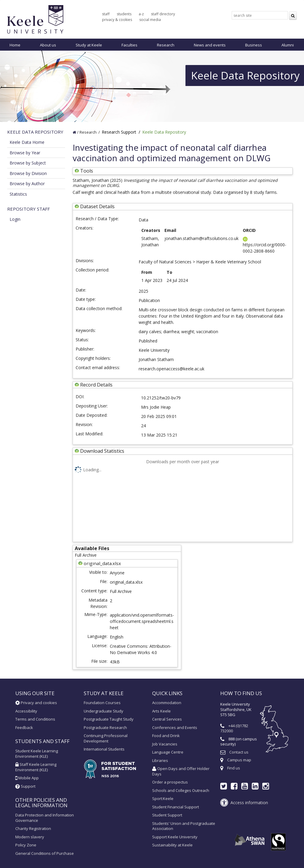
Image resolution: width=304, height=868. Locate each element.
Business (254, 45)
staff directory (163, 14)
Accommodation (167, 703)
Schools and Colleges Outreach (181, 790)
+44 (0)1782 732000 (234, 728)
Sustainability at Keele (172, 845)
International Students (104, 749)
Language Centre (168, 752)
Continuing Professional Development (106, 738)
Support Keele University (175, 837)
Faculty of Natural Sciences (165, 262)
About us (48, 45)
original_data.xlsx (126, 582)
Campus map (239, 760)
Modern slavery (30, 837)
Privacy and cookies (36, 703)
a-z (141, 14)
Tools (84, 171)
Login (15, 219)
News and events (210, 45)
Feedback (24, 727)
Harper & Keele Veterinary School (229, 262)
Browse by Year (25, 153)
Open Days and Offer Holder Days (181, 771)
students (124, 14)
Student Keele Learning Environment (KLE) (37, 754)
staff (106, 14)
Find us (234, 768)
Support (25, 786)
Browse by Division (28, 173)
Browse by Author (27, 184)
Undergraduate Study (104, 711)
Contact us (239, 752)
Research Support (119, 132)
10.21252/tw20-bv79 (161, 398)
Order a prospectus (170, 782)
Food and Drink (166, 736)
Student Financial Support (176, 807)
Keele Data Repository (164, 132)
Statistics (18, 194)
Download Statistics (102, 451)
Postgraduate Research (105, 727)
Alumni (288, 45)
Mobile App (27, 778)
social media (150, 20)
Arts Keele (161, 711)
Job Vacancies (165, 744)
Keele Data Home (27, 142)
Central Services (167, 719)
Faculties (129, 45)
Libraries (160, 760)
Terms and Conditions (35, 719)
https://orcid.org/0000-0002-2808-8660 (265, 245)
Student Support (167, 815)
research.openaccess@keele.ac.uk (172, 369)
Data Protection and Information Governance (45, 818)
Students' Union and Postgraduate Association (184, 826)
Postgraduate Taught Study (109, 719)
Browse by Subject (28, 163)
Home (15, 45)
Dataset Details (97, 206)
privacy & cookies (117, 20)
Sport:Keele (163, 798)
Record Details (96, 385)
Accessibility (26, 711)
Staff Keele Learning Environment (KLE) (36, 767)
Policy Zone (26, 845)
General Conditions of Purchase (45, 853)
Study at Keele (89, 45)
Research (166, 45)
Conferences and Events (175, 727)
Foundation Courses (102, 703)
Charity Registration (33, 828)
